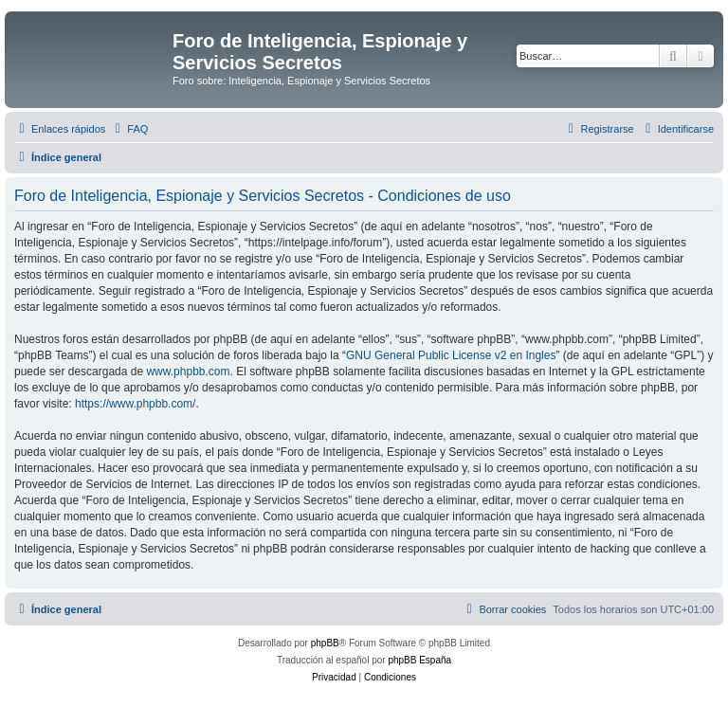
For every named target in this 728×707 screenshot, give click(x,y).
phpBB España (419, 660)
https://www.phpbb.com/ (135, 404)
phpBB (325, 643)
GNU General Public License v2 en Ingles (451, 355)
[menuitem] (129, 129)
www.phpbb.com (188, 372)
